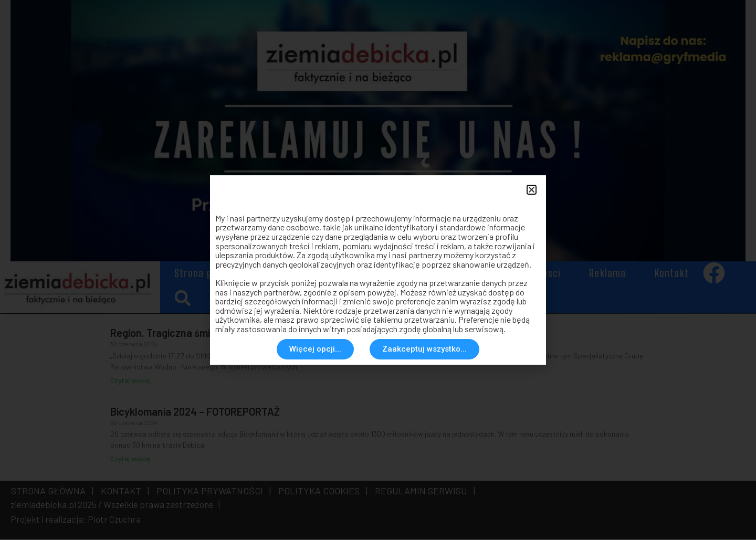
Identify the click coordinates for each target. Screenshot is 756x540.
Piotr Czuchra (114, 521)
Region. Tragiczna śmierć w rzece (187, 334)
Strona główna (207, 274)
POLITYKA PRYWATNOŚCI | (212, 492)
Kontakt (672, 274)
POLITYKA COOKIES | (321, 492)
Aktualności (294, 274)
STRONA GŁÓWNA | (52, 492)
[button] (182, 299)
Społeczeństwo (382, 274)
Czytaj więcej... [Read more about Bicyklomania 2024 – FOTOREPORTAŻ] (133, 460)
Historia (461, 274)
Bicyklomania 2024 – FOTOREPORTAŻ (195, 412)
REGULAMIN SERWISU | (423, 492)
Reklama (607, 274)
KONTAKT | (123, 492)
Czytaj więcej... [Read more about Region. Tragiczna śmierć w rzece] (133, 382)
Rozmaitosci (534, 274)
